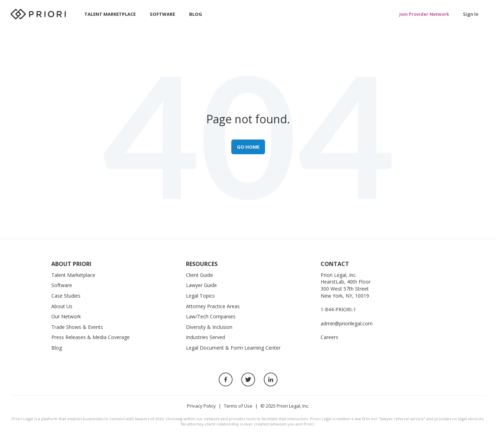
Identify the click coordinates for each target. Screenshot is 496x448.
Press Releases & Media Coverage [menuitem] (91, 337)
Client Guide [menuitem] (199, 275)
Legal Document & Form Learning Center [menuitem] (233, 348)
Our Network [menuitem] (66, 316)
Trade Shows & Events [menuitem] (77, 327)
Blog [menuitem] (196, 14)
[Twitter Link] (248, 379)
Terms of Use (238, 406)
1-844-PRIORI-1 (338, 309)
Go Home (248, 147)
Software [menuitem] (162, 14)
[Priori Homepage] (39, 14)
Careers (329, 337)
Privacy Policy (201, 406)
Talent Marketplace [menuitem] (110, 14)
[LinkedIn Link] (271, 379)
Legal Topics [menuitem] (200, 296)
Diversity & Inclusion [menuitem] (209, 327)
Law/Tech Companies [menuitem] (211, 316)
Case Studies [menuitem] (66, 296)
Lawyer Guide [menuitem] (201, 285)
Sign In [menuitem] (471, 14)
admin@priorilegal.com (347, 323)
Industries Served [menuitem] (205, 337)
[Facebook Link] (226, 379)
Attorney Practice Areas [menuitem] (213, 306)
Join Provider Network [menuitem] (424, 14)
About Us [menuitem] (62, 306)
